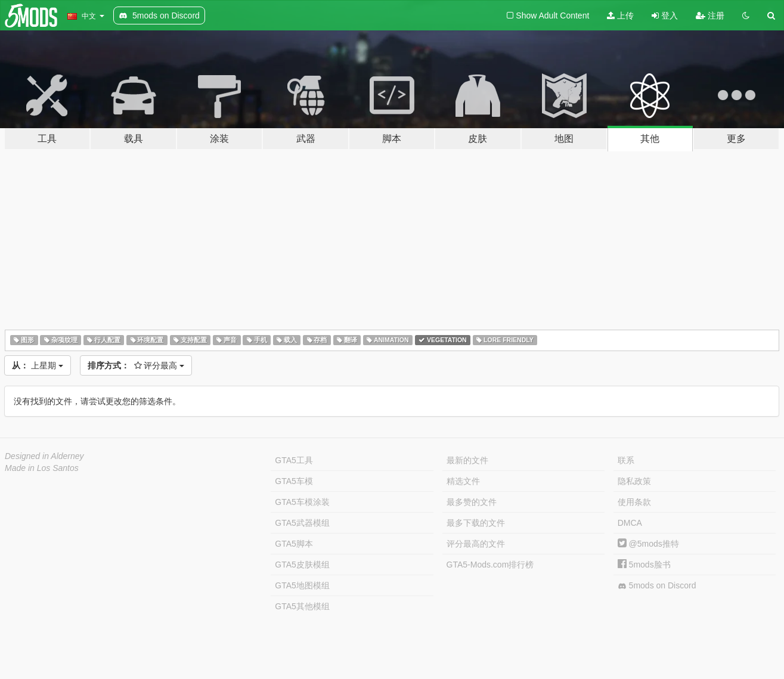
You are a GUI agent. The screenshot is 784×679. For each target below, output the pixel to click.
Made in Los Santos (42, 468)
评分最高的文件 (476, 544)
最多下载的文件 (476, 523)
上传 (620, 15)
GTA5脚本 (294, 544)
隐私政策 (634, 481)
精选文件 (463, 481)
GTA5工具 (294, 460)
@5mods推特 (648, 544)
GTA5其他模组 (302, 606)
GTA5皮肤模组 (302, 565)
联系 (626, 460)
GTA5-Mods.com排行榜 (490, 565)
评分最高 (136, 365)
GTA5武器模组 (302, 523)
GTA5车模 (294, 481)
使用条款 (634, 502)
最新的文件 (467, 460)
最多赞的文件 (472, 502)
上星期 (38, 365)
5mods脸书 (644, 565)
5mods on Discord (657, 586)
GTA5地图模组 (302, 585)
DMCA (630, 523)
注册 (710, 15)
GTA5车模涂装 (302, 502)
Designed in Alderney (44, 456)
